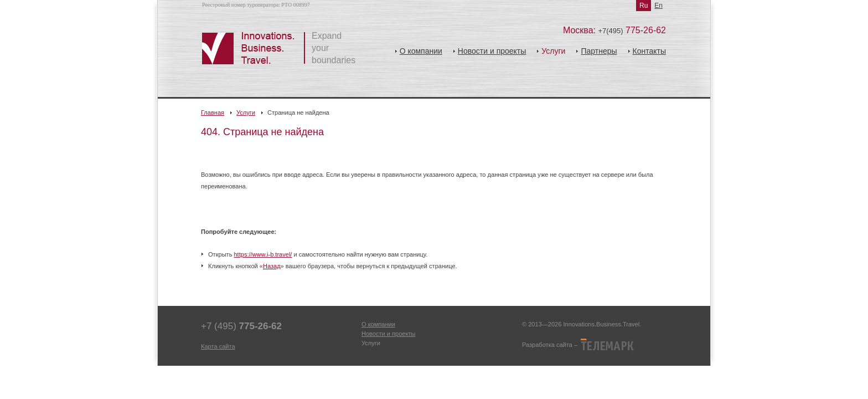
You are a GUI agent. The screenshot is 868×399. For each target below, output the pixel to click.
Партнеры (599, 51)
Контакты (649, 51)
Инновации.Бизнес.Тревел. (254, 48)
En (658, 6)
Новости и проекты (492, 51)
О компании (421, 51)
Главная (213, 112)
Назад (272, 266)
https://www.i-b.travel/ (263, 254)
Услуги (246, 112)
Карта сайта (218, 346)
